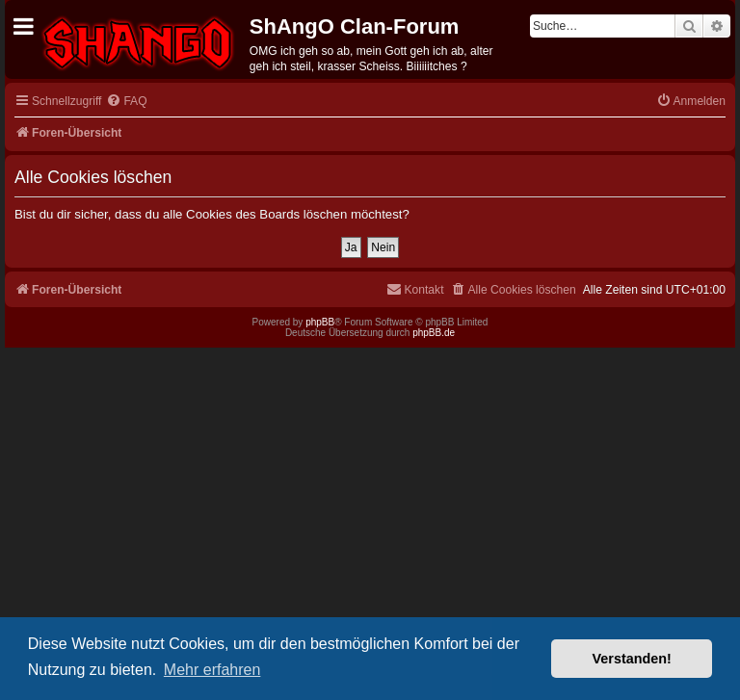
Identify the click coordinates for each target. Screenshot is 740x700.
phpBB (320, 322)
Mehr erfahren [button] (212, 670)
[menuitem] (126, 102)
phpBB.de (434, 333)
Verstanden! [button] (632, 659)
